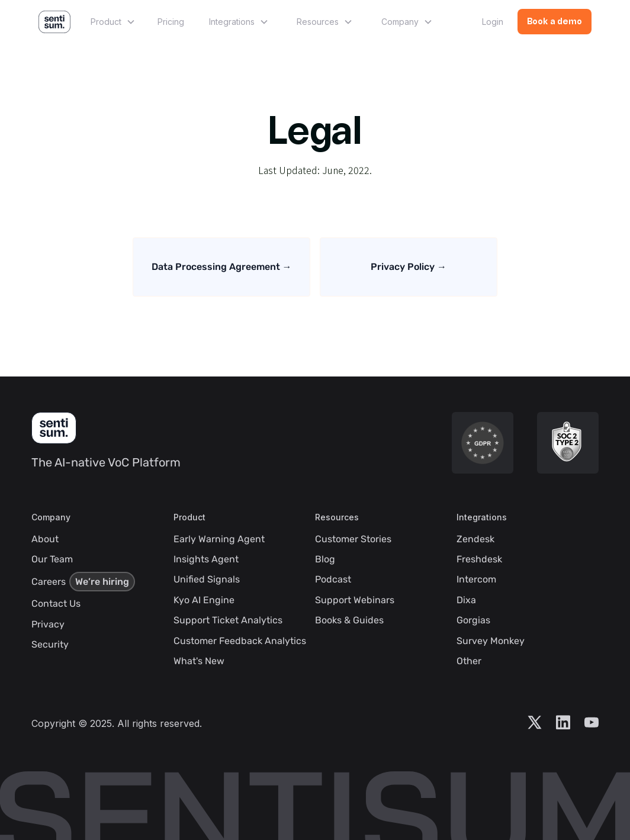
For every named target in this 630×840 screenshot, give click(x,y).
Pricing (171, 22)
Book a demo (555, 22)
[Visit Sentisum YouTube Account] (592, 723)
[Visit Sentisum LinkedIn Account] (563, 723)
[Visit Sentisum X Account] (535, 723)
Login (493, 22)
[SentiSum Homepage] (54, 428)
